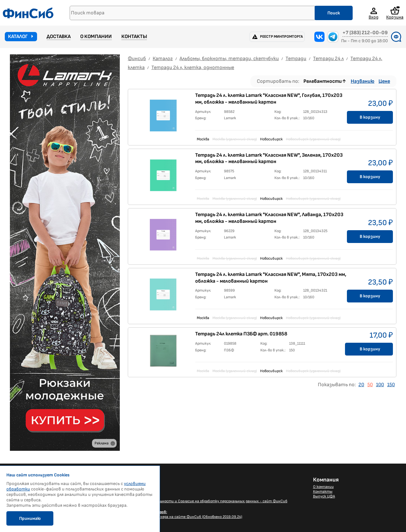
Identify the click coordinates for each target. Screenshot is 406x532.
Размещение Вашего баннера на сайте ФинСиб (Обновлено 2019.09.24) (180, 514)
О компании (96, 37)
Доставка (59, 37)
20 (361, 385)
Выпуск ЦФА (324, 496)
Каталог (18, 37)
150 (391, 385)
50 (370, 385)
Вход (374, 17)
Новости (125, 487)
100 (380, 385)
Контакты (134, 37)
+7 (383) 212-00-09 (365, 33)
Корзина (395, 13)
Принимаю (30, 518)
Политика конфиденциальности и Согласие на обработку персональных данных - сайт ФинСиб (202, 501)
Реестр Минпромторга (281, 37)
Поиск (334, 13)
